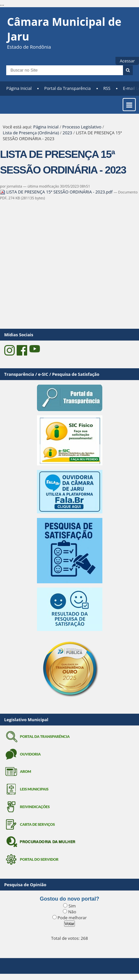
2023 (67, 133)
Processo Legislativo (82, 127)
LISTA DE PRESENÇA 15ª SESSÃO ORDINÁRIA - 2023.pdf (57, 192)
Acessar (127, 61)
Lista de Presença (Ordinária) (31, 133)
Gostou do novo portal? (69, 899)
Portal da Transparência (67, 88)
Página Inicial (19, 88)
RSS (107, 88)
